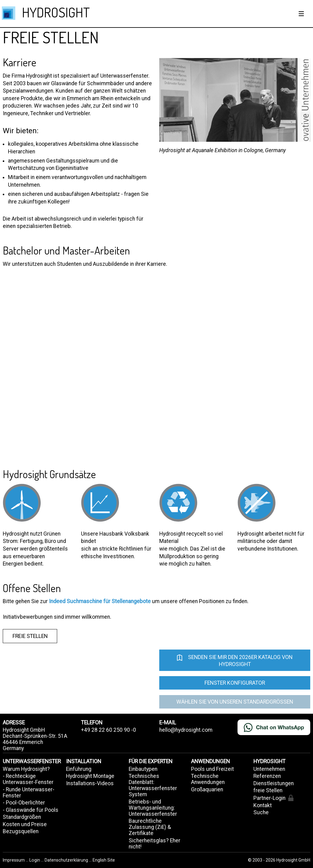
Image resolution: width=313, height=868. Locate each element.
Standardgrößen (22, 817)
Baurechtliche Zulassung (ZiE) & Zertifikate (150, 827)
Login (35, 860)
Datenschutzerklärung (66, 860)
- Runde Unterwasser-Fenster (29, 793)
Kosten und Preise (25, 824)
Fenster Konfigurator (235, 683)
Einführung (79, 769)
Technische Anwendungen (208, 779)
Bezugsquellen (21, 831)
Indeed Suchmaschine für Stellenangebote (100, 601)
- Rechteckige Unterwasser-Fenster (28, 779)
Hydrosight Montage (90, 776)
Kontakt (263, 805)
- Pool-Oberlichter (24, 803)
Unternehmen (269, 769)
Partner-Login (273, 798)
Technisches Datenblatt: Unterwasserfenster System (153, 785)
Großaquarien (207, 789)
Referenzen (267, 776)
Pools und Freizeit (212, 769)
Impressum (14, 860)
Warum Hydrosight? (26, 769)
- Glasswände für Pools (31, 810)
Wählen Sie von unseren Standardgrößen (235, 702)
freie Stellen (30, 636)
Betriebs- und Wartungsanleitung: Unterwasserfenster (153, 808)
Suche (261, 812)
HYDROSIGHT (56, 12)
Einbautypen (143, 769)
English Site (104, 860)
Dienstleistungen (274, 783)
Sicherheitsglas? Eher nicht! (155, 844)
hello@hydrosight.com (186, 730)
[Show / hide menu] (301, 14)
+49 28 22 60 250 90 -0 (109, 730)
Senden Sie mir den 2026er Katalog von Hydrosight (235, 660)
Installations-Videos (90, 783)
